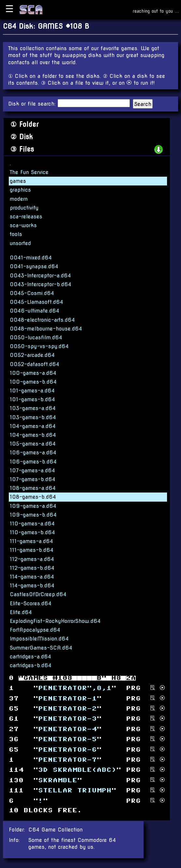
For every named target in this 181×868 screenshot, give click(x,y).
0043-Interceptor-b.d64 (41, 284)
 (77, 770)
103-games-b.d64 (33, 417)
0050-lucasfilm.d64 (36, 338)
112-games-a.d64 (32, 559)
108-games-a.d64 (33, 488)
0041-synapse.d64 (34, 266)
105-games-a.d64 (33, 444)
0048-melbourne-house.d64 (46, 329)
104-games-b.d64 (33, 435)
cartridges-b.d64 (31, 665)
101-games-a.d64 (32, 391)
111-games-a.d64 (31, 541)
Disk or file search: (33, 104)
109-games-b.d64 (33, 515)
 (75, 791)
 (67, 750)
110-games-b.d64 (32, 532)
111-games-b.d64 (32, 550)
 (67, 760)
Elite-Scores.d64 (31, 603)
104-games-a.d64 (33, 426)
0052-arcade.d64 (32, 355)
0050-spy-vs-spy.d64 (39, 346)
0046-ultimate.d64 (35, 311)
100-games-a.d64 (33, 373)
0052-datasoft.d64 (35, 364)
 (58, 780)
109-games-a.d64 (33, 506)
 (67, 719)
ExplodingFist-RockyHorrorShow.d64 (55, 621)
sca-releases (26, 217)
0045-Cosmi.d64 (32, 293)
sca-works (23, 225)
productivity (24, 208)
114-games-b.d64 (32, 586)
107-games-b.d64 (33, 479)
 (75, 688)
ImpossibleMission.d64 (39, 639)
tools (16, 234)
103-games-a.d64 (33, 408)
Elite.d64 (21, 612)
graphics (20, 190)
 (67, 709)
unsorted (20, 243)
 (67, 698)
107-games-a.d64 (32, 471)
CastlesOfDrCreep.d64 (38, 594)
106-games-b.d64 (33, 462)
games (18, 181)
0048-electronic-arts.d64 (42, 320)
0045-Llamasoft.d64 (36, 302)
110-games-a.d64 (32, 524)
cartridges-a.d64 (30, 657)
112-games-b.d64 (32, 568)
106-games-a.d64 (33, 453)
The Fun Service (29, 172)
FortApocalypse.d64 (35, 630)
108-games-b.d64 (33, 497)
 (67, 739)
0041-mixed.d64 (31, 258)
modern (19, 199)
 (67, 729)
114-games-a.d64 (32, 577)
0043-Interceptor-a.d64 (40, 276)
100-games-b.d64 (33, 382)
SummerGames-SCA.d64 (41, 648)
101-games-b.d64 (32, 399)
